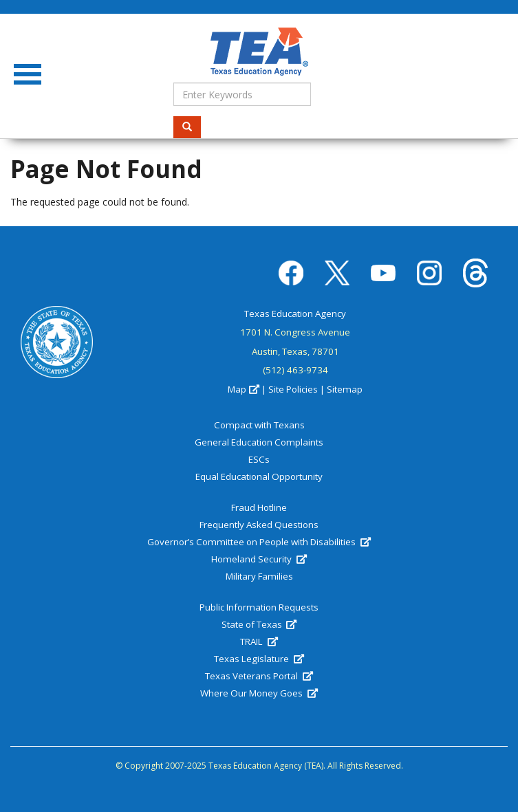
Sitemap (345, 389)
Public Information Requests (259, 607)
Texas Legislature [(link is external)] (259, 659)
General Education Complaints (259, 442)
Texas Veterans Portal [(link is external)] (259, 676)
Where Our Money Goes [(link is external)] (259, 693)
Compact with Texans (259, 425)
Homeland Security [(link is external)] (259, 559)
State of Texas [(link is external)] (259, 624)
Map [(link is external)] (243, 389)
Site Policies (293, 389)
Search (192, 127)
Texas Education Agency (295, 314)
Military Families (259, 576)
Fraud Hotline (259, 507)
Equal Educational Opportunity (259, 476)
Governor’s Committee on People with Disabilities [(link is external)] (259, 542)
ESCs (259, 459)
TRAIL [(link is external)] (259, 641)
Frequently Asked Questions (259, 525)
